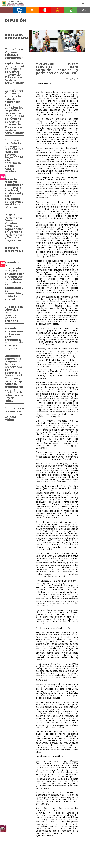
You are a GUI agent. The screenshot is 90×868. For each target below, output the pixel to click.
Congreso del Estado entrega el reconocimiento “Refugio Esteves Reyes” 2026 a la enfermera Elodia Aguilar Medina (14, 156)
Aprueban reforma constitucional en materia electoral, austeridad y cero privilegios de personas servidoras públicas (14, 193)
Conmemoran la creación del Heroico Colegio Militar (14, 414)
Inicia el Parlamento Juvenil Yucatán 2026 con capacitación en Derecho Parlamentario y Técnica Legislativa (14, 228)
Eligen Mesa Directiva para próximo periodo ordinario (14, 314)
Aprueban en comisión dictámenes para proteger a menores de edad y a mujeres (14, 338)
